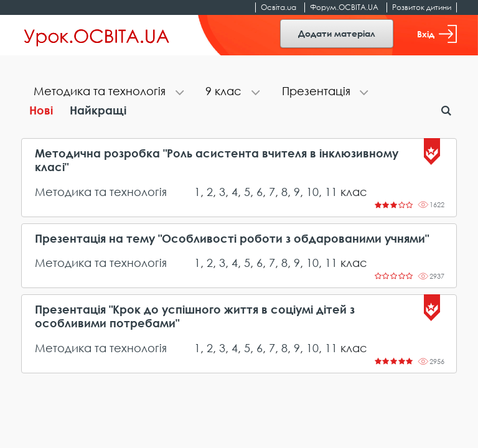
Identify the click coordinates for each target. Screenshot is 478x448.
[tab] (107, 92)
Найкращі (98, 110)
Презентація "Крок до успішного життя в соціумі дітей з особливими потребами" (195, 316)
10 (312, 192)
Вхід (437, 34)
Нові (41, 110)
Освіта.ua (279, 7)
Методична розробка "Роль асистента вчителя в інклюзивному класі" (217, 160)
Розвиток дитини (422, 7)
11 (331, 192)
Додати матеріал (337, 33)
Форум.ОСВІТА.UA (344, 7)
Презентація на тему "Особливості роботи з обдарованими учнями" (232, 239)
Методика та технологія (101, 192)
